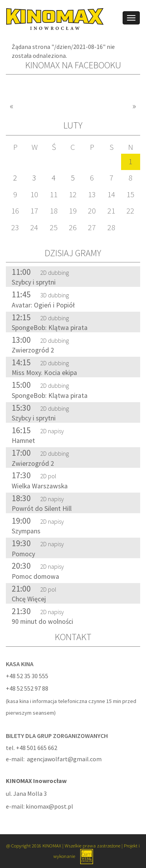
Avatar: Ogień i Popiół (43, 305)
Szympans (26, 531)
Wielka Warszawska (40, 486)
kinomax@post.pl (49, 806)
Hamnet (23, 441)
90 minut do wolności (42, 621)
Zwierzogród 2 (33, 350)
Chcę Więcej (29, 599)
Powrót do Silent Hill (42, 509)
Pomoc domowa (35, 576)
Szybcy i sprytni (34, 282)
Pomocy (23, 554)
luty (73, 125)
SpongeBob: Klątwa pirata (50, 328)
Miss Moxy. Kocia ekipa (44, 373)
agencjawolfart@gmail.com (64, 759)
